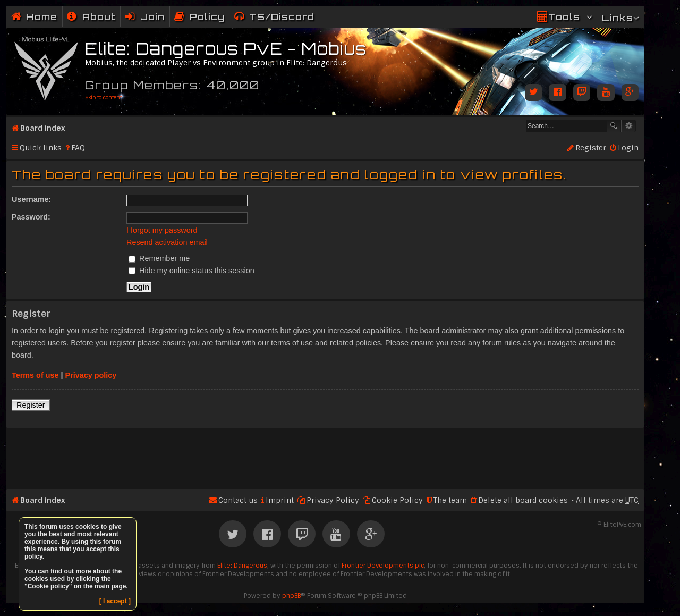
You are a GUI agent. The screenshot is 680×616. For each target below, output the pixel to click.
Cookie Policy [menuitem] (397, 500)
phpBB (291, 596)
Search (614, 126)
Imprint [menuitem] (280, 500)
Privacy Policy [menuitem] (333, 500)
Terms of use (35, 375)
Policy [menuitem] (207, 17)
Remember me (159, 258)
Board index (42, 128)
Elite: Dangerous (242, 566)
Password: (31, 217)
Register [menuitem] (591, 148)
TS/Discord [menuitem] (282, 17)
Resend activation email (167, 242)
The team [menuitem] (450, 500)
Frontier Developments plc (383, 566)
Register (31, 405)
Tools (564, 17)
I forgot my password (162, 230)
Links (618, 18)
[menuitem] (91, 17)
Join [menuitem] (152, 17)
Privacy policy (91, 375)
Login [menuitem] (628, 148)
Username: (31, 199)
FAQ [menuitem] (78, 148)
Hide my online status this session (192, 271)
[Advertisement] (325, 454)
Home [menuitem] (42, 17)
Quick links (41, 148)
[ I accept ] (115, 601)
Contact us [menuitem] (238, 500)
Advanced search (629, 126)
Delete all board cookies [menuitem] (523, 500)
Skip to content (103, 98)
